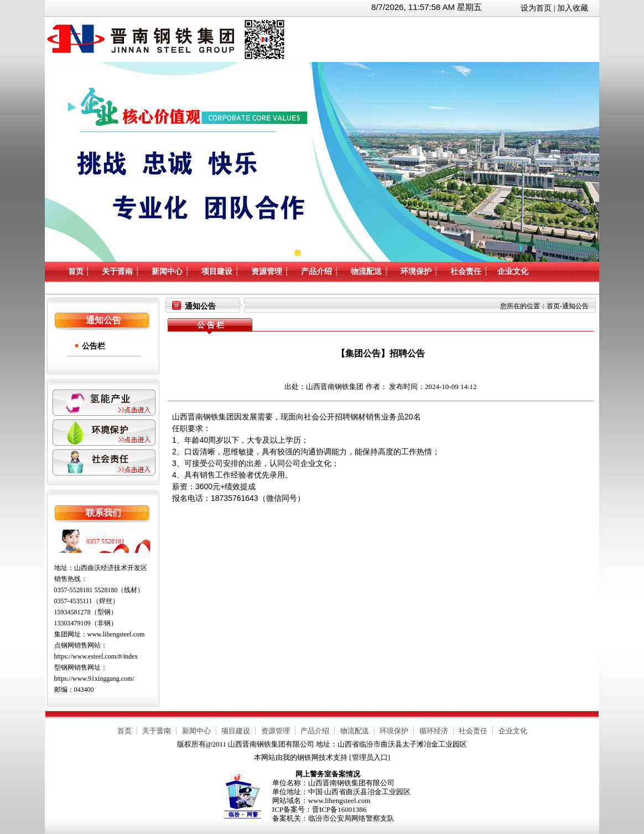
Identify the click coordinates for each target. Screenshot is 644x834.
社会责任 (466, 271)
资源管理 (267, 271)
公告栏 (94, 346)
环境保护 (416, 271)
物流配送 (366, 271)
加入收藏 (573, 8)
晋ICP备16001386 (339, 809)
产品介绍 (316, 271)
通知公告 (575, 306)
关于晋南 (117, 271)
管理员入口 (370, 757)
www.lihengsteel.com (116, 634)
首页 (76, 271)
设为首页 (536, 8)
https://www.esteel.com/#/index (96, 656)
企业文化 (513, 271)
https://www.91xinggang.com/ (94, 678)
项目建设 (217, 271)
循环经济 (434, 731)
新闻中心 (167, 271)
